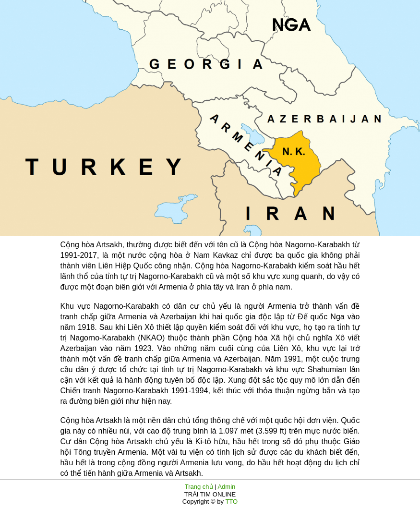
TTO (231, 502)
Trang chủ (199, 487)
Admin (226, 487)
